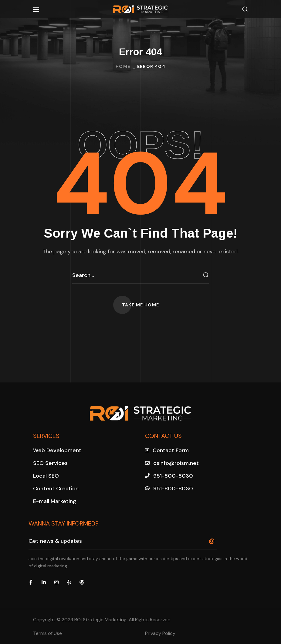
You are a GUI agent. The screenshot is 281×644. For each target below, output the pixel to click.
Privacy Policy (160, 633)
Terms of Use (47, 633)
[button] (245, 9)
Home (123, 66)
